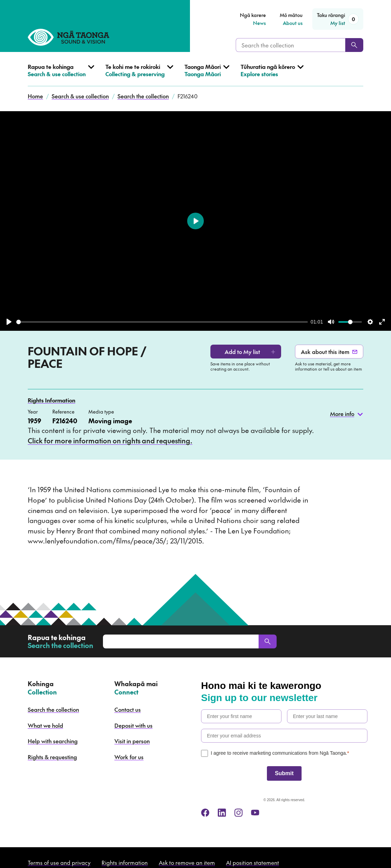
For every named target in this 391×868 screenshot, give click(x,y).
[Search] (354, 45)
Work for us (129, 757)
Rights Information (51, 400)
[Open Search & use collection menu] (61, 75)
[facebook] (205, 813)
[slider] (162, 322)
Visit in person (132, 741)
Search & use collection (80, 96)
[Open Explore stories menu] (272, 75)
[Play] (9, 322)
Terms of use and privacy (59, 862)
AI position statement (253, 862)
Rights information (125, 862)
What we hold (45, 725)
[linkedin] (222, 813)
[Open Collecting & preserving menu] (139, 75)
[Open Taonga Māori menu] (207, 75)
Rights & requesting (52, 757)
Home (35, 96)
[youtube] (255, 813)
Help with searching (53, 741)
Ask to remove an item (187, 862)
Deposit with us (133, 725)
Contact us (128, 709)
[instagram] (238, 813)
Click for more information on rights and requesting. (110, 441)
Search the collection (143, 96)
